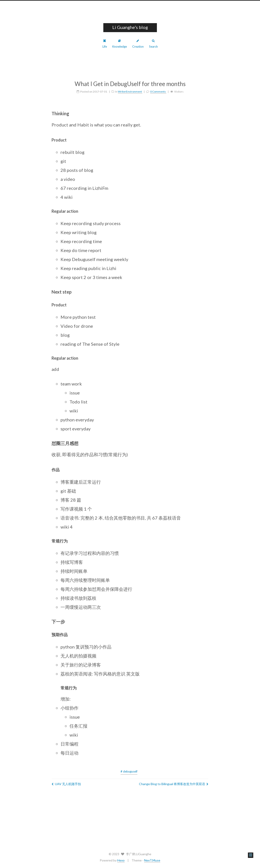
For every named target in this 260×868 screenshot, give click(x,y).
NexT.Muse (152, 860)
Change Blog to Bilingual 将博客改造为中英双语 (174, 784)
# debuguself (129, 771)
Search (153, 44)
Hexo (121, 860)
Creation (138, 44)
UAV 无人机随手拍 (66, 784)
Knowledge (120, 44)
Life (105, 44)
